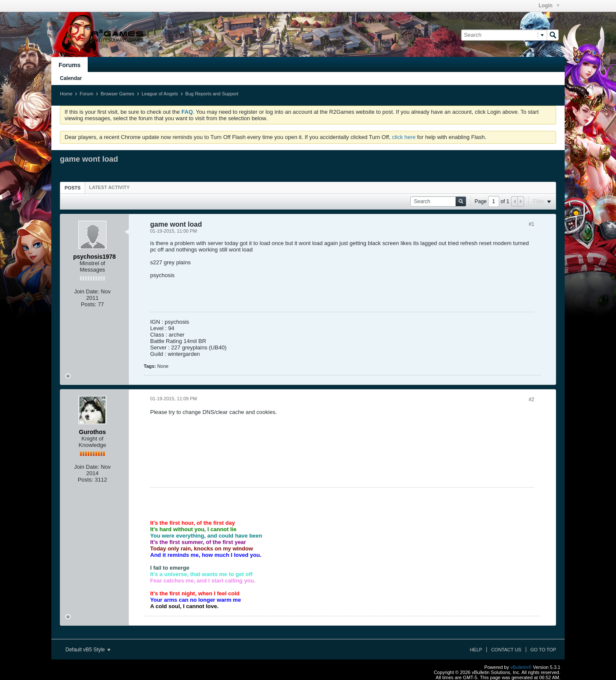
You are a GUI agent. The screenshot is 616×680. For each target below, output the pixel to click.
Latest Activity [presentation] (109, 187)
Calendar (71, 78)
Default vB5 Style (88, 650)
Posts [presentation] (73, 188)
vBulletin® (521, 667)
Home (66, 94)
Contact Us (506, 650)
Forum (86, 94)
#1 (532, 224)
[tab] (73, 188)
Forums (70, 65)
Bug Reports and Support (212, 94)
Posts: (89, 304)
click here (404, 137)
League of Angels (160, 94)
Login (549, 6)
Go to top (543, 650)
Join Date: (87, 291)
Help (476, 650)
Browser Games (117, 94)
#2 (532, 399)
